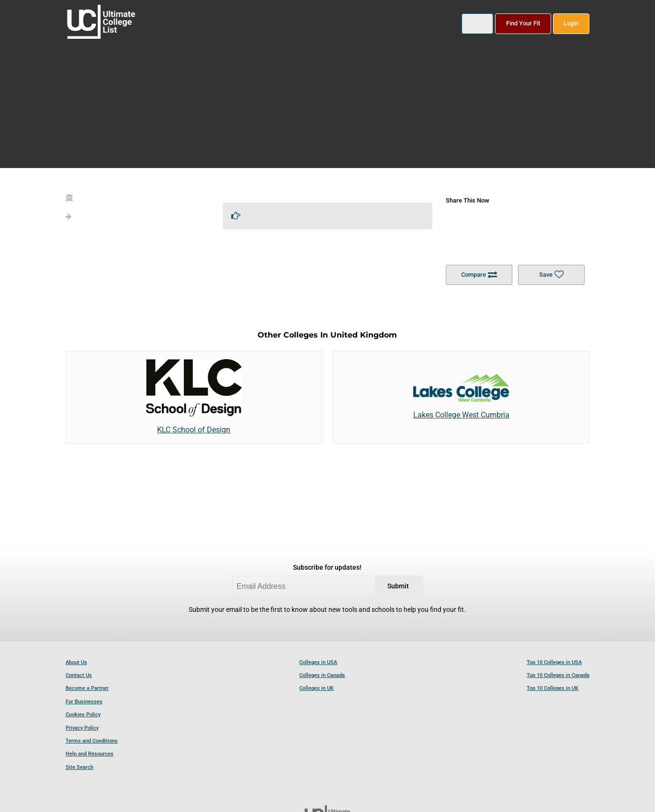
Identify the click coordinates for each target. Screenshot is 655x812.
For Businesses (84, 702)
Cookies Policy (83, 715)
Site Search (79, 767)
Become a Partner (87, 688)
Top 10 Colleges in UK (553, 688)
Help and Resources (90, 754)
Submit (398, 586)
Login (571, 23)
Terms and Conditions (92, 741)
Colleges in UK (316, 688)
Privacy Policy (82, 728)
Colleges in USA (318, 662)
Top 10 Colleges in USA (554, 662)
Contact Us (79, 675)
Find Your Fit (523, 23)
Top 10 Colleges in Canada (558, 675)
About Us (76, 662)
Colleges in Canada (322, 675)
